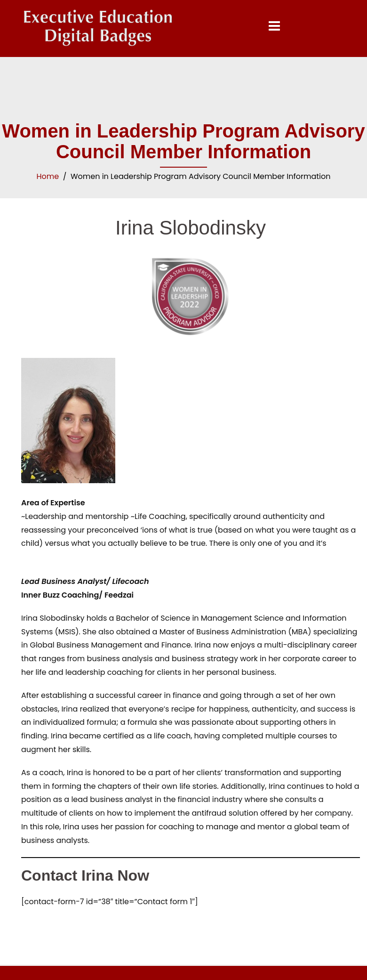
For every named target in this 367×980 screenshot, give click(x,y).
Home (48, 176)
